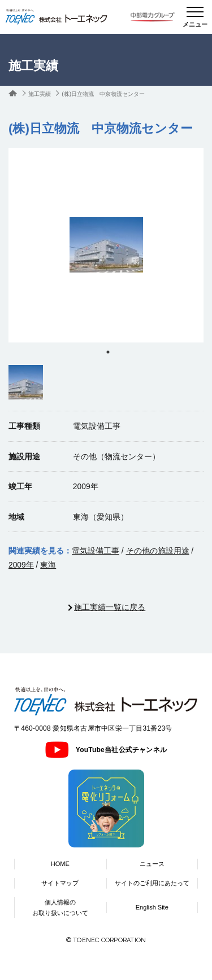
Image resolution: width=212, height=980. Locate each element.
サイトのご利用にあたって (152, 883)
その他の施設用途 (158, 551)
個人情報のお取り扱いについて (60, 908)
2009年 (21, 565)
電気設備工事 (96, 551)
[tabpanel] (106, 245)
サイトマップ (60, 883)
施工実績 (40, 94)
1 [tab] (108, 352)
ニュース (152, 864)
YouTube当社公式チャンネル (106, 750)
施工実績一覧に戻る (110, 607)
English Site (152, 907)
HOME (60, 864)
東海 (48, 565)
